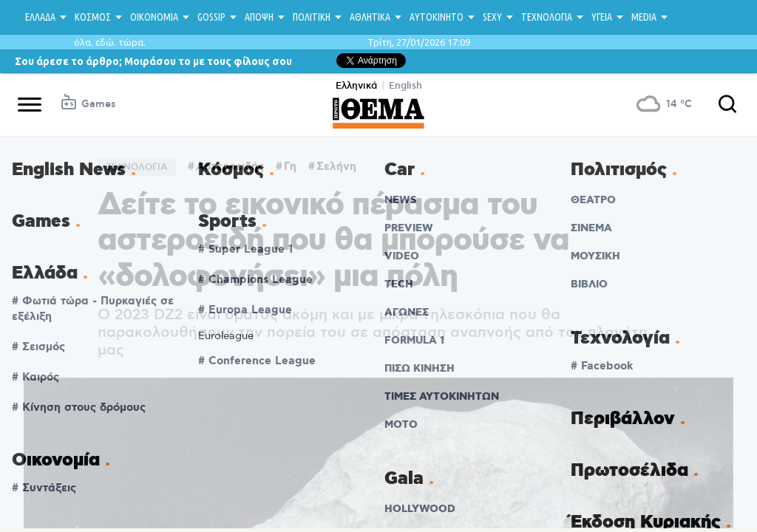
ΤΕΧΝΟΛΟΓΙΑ (547, 17)
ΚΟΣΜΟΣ (93, 17)
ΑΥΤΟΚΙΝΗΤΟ (437, 17)
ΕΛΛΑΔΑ (40, 17)
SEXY (492, 17)
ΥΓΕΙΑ (602, 17)
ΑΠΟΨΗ (259, 17)
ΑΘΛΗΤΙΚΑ (370, 17)
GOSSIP (211, 17)
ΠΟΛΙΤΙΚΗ (312, 17)
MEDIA (644, 17)
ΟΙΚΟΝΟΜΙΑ (154, 17)
